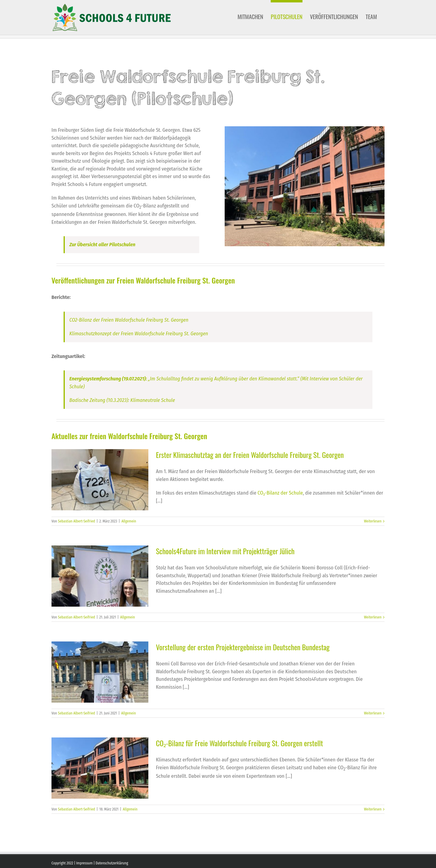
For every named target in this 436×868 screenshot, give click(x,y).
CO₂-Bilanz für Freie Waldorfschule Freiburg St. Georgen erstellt (239, 743)
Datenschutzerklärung (112, 863)
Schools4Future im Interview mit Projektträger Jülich (225, 551)
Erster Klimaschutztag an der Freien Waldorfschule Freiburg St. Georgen (250, 455)
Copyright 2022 (62, 863)
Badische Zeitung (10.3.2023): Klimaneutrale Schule (122, 400)
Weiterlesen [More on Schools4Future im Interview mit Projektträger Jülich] (373, 617)
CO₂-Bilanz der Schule (280, 493)
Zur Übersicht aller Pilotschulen (102, 245)
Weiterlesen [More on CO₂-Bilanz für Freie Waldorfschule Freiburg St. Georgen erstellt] (373, 809)
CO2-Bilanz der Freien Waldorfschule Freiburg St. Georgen (129, 320)
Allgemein (129, 521)
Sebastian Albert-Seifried (76, 521)
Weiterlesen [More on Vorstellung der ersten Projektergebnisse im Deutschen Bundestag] (373, 713)
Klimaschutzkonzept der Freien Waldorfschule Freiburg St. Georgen (139, 334)
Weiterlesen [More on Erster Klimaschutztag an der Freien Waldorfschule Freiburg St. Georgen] (373, 521)
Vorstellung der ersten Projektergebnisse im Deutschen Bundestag (243, 647)
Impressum (84, 863)
